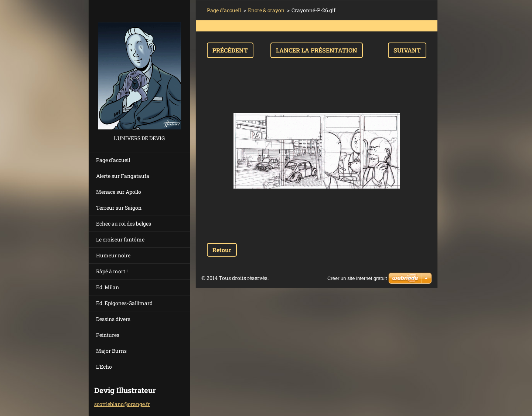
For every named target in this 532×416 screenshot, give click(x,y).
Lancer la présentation (317, 50)
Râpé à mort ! (112, 271)
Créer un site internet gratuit (357, 278)
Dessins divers (113, 319)
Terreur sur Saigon (119, 208)
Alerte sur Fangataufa (123, 176)
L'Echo (104, 367)
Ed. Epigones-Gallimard (124, 303)
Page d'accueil (113, 160)
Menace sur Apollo (119, 192)
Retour (222, 250)
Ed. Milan (108, 287)
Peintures (108, 335)
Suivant (407, 50)
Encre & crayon (266, 10)
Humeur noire (113, 255)
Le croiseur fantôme (120, 239)
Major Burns (111, 351)
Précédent (230, 50)
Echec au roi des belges (124, 224)
